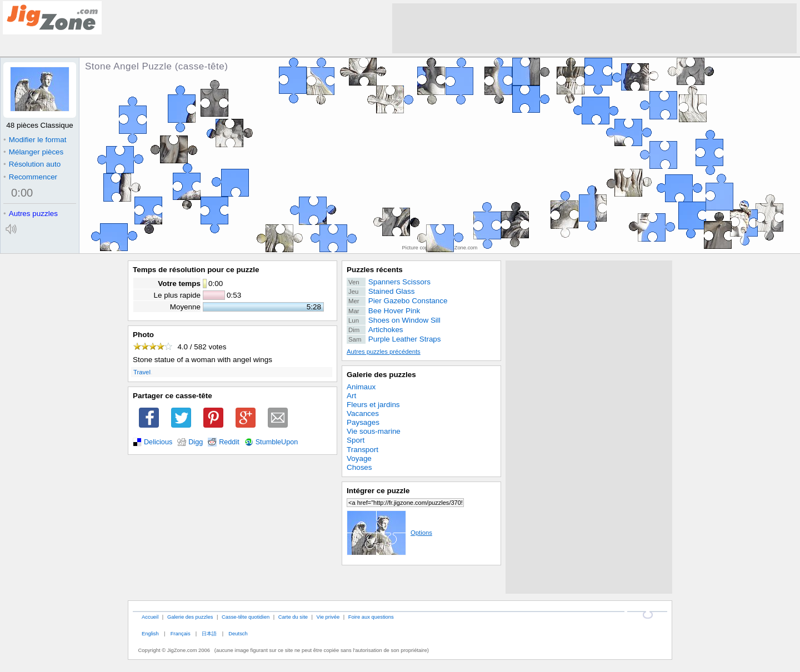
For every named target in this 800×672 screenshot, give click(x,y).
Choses (359, 467)
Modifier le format (35, 140)
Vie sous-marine (374, 431)
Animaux (361, 387)
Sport (356, 440)
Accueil (150, 617)
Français (181, 633)
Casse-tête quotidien (246, 617)
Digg (196, 442)
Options (389, 533)
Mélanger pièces (33, 152)
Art (351, 396)
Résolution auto (32, 164)
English (150, 633)
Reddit (229, 442)
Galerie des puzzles (381, 375)
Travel (142, 372)
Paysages (363, 422)
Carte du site (293, 617)
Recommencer (30, 177)
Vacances (363, 413)
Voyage (359, 458)
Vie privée (328, 617)
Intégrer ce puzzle (378, 491)
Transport (362, 450)
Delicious (158, 442)
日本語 (209, 633)
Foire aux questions (371, 617)
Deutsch (238, 633)
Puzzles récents (375, 270)
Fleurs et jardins (373, 405)
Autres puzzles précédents (384, 352)
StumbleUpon (277, 442)
